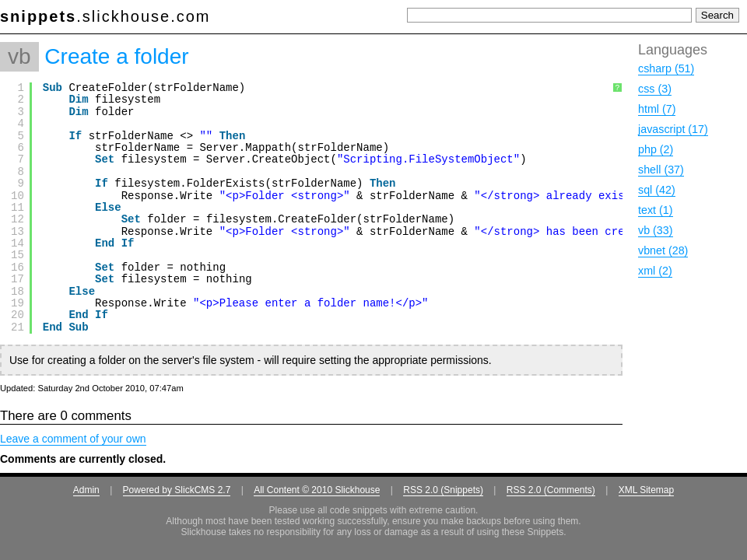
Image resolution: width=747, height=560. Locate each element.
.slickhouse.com (105, 16)
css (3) (655, 89)
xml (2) (655, 271)
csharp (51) (666, 68)
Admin (86, 490)
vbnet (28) (663, 250)
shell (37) (661, 170)
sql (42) (657, 190)
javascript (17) (673, 129)
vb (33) (656, 230)
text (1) (656, 210)
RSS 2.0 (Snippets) (443, 490)
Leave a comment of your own (73, 439)
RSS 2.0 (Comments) (551, 490)
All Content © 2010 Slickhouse (317, 490)
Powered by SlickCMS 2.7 (177, 490)
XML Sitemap (647, 490)
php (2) (656, 149)
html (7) (657, 109)
